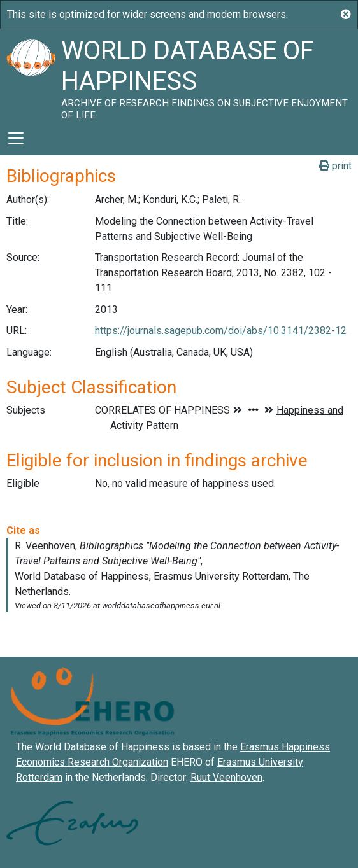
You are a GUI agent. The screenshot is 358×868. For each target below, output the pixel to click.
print (335, 166)
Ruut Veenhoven (226, 777)
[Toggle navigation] (16, 138)
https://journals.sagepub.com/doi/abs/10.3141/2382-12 (221, 331)
